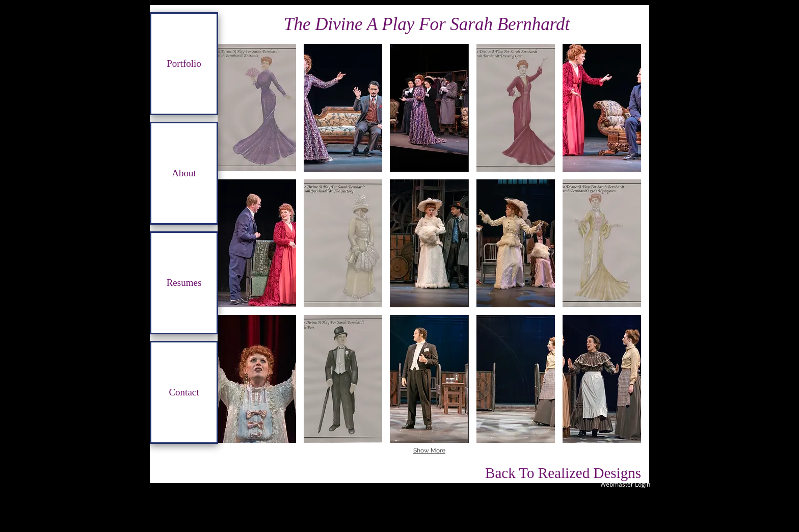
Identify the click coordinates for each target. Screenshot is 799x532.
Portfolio (184, 63)
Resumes (184, 283)
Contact (184, 392)
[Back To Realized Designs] (563, 473)
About (184, 173)
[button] (257, 108)
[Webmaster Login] (625, 484)
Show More (429, 450)
